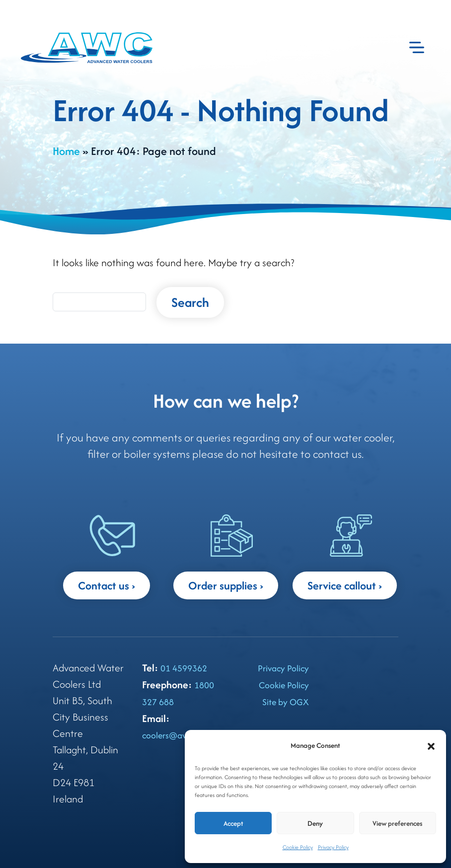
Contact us (104, 585)
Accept (233, 823)
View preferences (397, 823)
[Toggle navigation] (417, 48)
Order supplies (223, 585)
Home (66, 151)
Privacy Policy (333, 847)
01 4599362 (184, 668)
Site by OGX (286, 702)
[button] (431, 746)
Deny (315, 823)
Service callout (342, 585)
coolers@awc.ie (172, 735)
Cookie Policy (298, 847)
